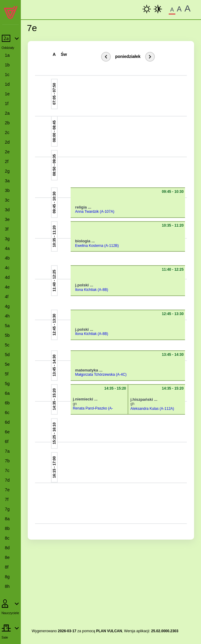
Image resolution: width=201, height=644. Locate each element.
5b (7, 335)
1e (7, 94)
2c (7, 132)
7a (7, 451)
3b (7, 190)
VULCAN (114, 631)
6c (7, 413)
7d (7, 480)
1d (7, 84)
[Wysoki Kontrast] (158, 9)
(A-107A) (107, 212)
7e (7, 490)
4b (7, 258)
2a (7, 113)
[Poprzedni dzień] (106, 57)
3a (7, 181)
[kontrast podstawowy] (147, 9)
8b (7, 528)
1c (7, 75)
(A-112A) (167, 409)
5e (7, 364)
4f (7, 297)
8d (7, 548)
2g (7, 171)
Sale (5, 637)
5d (7, 355)
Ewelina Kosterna (89, 246)
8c (7, 538)
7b (7, 461)
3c (7, 200)
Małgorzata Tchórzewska (95, 375)
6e (7, 432)
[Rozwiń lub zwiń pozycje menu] (10, 41)
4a (7, 248)
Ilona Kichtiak (86, 290)
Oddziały (8, 48)
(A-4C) (121, 375)
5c (7, 345)
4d (7, 277)
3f (7, 229)
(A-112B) (112, 246)
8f (7, 567)
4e (7, 287)
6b (7, 403)
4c (7, 268)
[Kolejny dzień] (150, 57)
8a (7, 519)
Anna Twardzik (87, 212)
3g (7, 239)
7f (7, 499)
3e (7, 219)
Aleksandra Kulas (144, 409)
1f (7, 104)
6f (7, 442)
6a (7, 393)
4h (7, 316)
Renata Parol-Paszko (90, 408)
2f (7, 161)
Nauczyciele (10, 613)
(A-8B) (103, 290)
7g (7, 509)
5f (7, 374)
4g (7, 306)
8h (7, 586)
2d (7, 142)
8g (7, 577)
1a (7, 55)
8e (7, 557)
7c (7, 470)
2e (7, 152)
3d (7, 210)
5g (7, 384)
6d (7, 422)
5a (7, 326)
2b (7, 123)
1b (7, 65)
